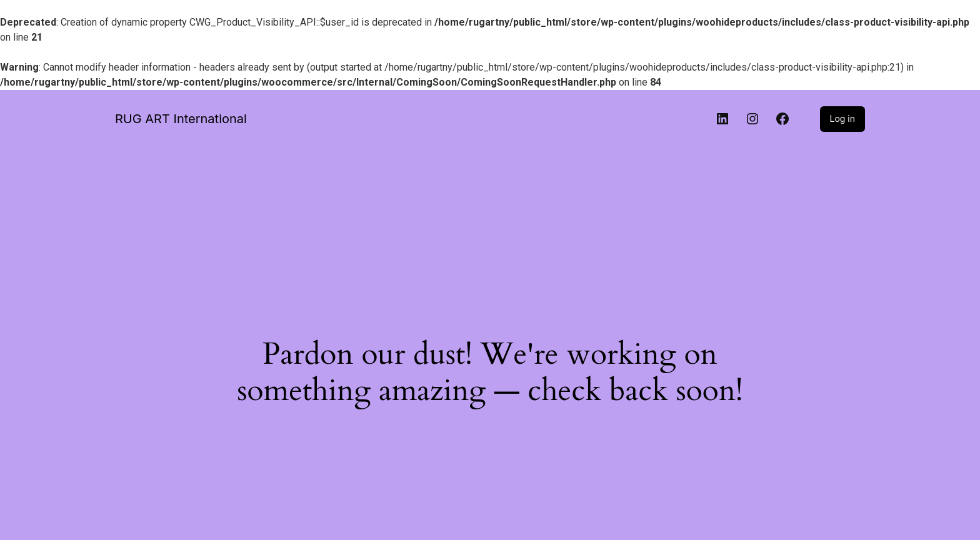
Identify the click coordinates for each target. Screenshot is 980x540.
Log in (843, 118)
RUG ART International (181, 119)
